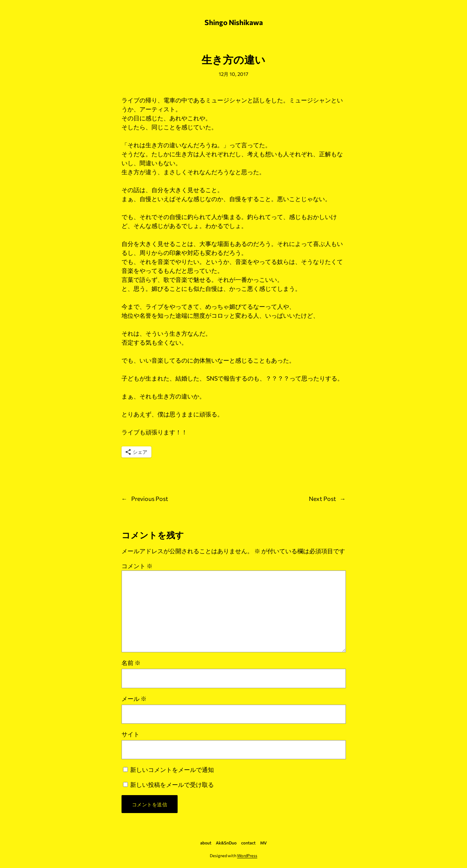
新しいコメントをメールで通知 (172, 769)
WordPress (247, 855)
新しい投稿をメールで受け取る (172, 784)
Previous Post (150, 498)
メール (134, 698)
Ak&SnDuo (226, 843)
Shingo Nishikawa (234, 22)
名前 (131, 663)
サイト (130, 734)
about (206, 843)
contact (248, 843)
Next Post (322, 498)
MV (264, 843)
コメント (137, 566)
